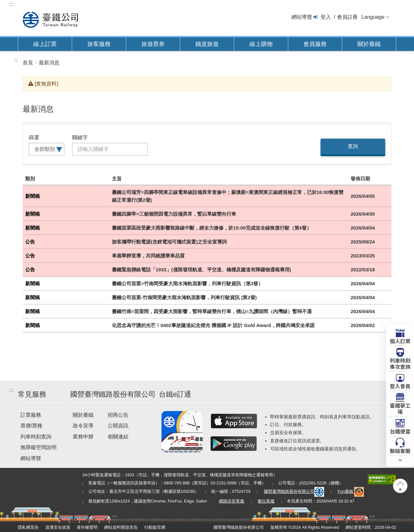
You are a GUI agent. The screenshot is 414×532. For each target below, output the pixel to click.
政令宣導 (83, 426)
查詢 (353, 146)
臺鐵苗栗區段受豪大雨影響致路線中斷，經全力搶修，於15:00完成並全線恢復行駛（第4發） (212, 228)
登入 (326, 17)
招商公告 (118, 415)
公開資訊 (118, 426)
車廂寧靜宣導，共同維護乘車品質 (148, 256)
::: (11, 4)
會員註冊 (347, 17)
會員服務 (315, 44)
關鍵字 (80, 137)
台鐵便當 (400, 431)
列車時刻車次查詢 (400, 363)
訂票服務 (31, 415)
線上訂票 (45, 44)
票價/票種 (31, 426)
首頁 (28, 63)
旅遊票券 (153, 44)
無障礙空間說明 (38, 447)
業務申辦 (83, 437)
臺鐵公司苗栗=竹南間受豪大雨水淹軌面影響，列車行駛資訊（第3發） (187, 283)
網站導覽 (302, 17)
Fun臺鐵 (351, 491)
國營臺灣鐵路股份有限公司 (294, 491)
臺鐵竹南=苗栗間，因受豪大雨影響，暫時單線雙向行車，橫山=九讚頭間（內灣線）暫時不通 (212, 311)
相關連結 (118, 437)
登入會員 (400, 386)
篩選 (34, 137)
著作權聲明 (87, 527)
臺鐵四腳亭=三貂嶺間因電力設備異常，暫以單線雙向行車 (174, 214)
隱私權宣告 (28, 527)
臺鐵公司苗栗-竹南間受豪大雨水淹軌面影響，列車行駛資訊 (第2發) (184, 297)
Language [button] (373, 17)
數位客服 (266, 501)
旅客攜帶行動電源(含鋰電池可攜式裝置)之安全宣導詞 (169, 242)
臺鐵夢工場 (400, 408)
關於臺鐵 (369, 44)
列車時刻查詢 (36, 437)
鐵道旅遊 (207, 44)
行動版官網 (155, 527)
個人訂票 (400, 341)
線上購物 (261, 44)
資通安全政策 (58, 527)
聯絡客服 (400, 450)
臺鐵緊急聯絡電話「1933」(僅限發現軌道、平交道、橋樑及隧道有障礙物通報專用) (201, 270)
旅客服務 (99, 44)
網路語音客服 (232, 501)
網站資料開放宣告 (121, 527)
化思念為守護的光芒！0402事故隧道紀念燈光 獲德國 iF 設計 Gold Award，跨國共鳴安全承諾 (213, 325)
